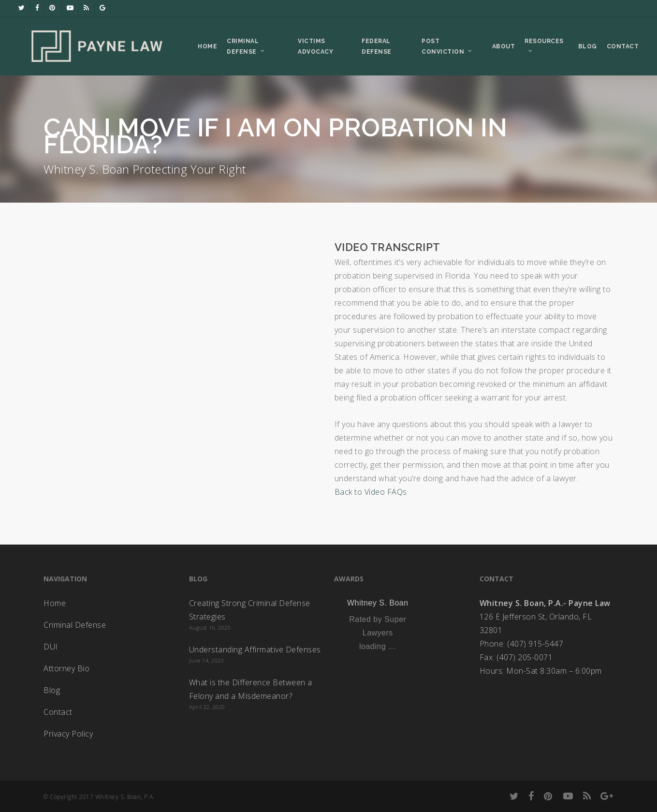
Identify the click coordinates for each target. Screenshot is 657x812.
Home (55, 603)
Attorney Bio (66, 668)
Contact (58, 712)
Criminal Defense (75, 625)
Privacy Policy (68, 734)
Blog (52, 690)
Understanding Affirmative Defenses (255, 650)
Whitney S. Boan (378, 603)
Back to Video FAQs (371, 492)
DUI (51, 647)
